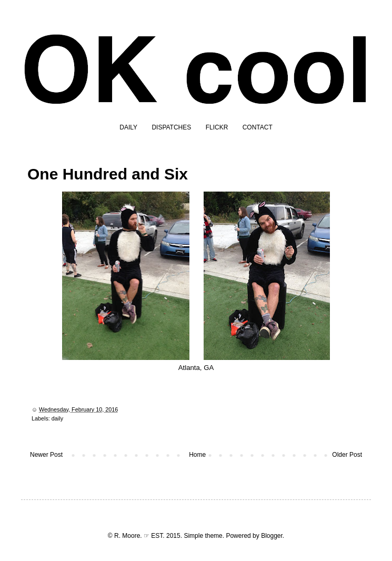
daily (57, 418)
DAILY (128, 127)
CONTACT (258, 127)
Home (197, 455)
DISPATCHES (171, 127)
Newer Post (46, 455)
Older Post (347, 455)
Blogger (272, 536)
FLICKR (217, 127)
